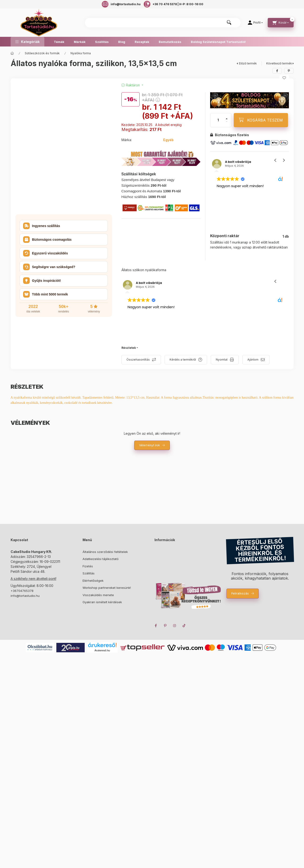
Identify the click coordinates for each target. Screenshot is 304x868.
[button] (27, 42)
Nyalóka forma (81, 53)
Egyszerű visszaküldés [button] (46, 253)
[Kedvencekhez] (284, 78)
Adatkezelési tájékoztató (101, 559)
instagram (175, 626)
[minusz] (227, 122)
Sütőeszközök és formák (42, 53)
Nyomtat (222, 360)
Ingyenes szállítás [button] (42, 226)
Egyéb (168, 140)
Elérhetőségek (93, 581)
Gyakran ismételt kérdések (102, 602)
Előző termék (248, 63)
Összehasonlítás (138, 360)
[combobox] (163, 23)
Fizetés (88, 566)
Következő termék (279, 63)
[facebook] (277, 71)
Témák (59, 42)
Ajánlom (253, 360)
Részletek (129, 348)
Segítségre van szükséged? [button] (49, 267)
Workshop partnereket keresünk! (107, 588)
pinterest (165, 626)
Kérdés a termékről (183, 360)
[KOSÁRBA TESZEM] (261, 120)
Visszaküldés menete (98, 595)
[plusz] (227, 119)
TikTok (184, 626)
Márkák (80, 42)
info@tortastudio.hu (25, 596)
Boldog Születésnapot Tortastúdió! (218, 42)
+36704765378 (22, 591)
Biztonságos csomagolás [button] (47, 240)
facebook (156, 626)
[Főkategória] (12, 53)
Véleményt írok (150, 445)
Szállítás (102, 42)
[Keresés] (229, 23)
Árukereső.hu (102, 650)
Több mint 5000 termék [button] (46, 294)
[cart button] (281, 23)
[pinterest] (289, 71)
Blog (122, 42)
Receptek (142, 42)
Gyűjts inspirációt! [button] (42, 281)
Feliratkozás (240, 593)
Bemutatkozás (170, 42)
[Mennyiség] (218, 120)
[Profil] (255, 23)
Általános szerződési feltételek (105, 552)
